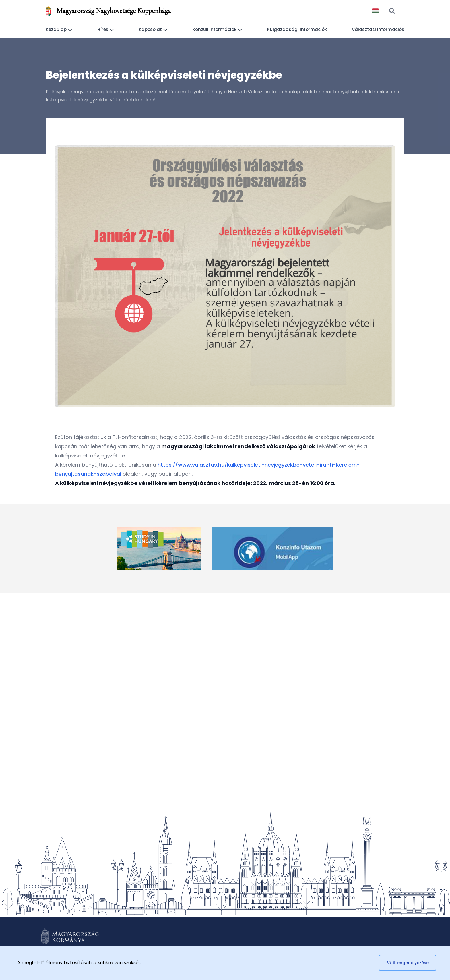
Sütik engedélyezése (408, 963)
